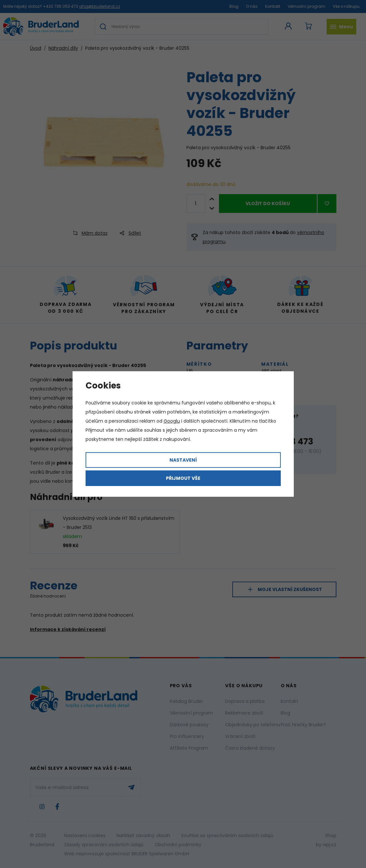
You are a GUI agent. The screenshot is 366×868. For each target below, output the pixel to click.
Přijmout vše (183, 478)
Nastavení (183, 460)
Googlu (172, 421)
